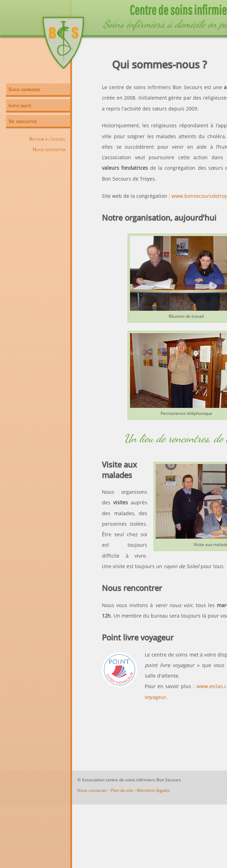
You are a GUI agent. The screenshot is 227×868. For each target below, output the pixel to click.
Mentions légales (153, 790)
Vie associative (23, 121)
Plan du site (122, 790)
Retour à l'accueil (47, 139)
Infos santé (20, 105)
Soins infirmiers (24, 89)
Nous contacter (49, 149)
